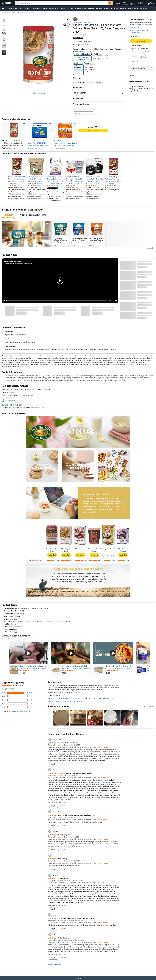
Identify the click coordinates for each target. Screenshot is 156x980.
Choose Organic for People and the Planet (18, 263)
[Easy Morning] (9, 216)
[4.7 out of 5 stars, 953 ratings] (91, 185)
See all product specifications (84, 110)
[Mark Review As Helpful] (53, 764)
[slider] (56, 301)
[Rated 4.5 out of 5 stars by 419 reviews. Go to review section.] (61, 243)
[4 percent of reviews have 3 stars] (17, 700)
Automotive (143, 8)
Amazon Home (133, 8)
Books (45, 8)
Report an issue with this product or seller (88, 114)
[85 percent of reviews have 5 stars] (17, 693)
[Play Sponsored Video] (28, 653)
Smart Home (108, 8)
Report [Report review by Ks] (64, 869)
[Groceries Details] (82, 9)
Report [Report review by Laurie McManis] (64, 764)
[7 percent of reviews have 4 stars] (17, 696)
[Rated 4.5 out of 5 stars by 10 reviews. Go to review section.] (79, 243)
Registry (99, 8)
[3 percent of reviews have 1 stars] (17, 707)
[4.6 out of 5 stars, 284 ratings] (110, 185)
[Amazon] (7, 3)
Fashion (123, 8)
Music (116, 8)
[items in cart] (150, 3)
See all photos (148, 706)
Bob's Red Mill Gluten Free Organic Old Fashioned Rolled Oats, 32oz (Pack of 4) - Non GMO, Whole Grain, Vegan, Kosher (118, 667)
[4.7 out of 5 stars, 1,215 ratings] (33, 185)
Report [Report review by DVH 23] (64, 909)
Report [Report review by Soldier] (64, 958)
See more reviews (54, 965)
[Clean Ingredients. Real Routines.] (35, 215)
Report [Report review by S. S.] (64, 929)
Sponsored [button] (150, 248)
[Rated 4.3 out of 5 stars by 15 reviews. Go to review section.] (97, 243)
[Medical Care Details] (18, 9)
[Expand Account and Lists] (136, 4)
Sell (71, 8)
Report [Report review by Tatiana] (64, 806)
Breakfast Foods (16, 627)
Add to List (133, 76)
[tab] (53, 698)
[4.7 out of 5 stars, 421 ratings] (52, 185)
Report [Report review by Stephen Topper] (64, 826)
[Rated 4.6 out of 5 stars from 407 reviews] (76, 671)
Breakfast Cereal (23, 13)
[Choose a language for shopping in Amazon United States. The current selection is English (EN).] (118, 3)
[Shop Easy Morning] (26, 218)
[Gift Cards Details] (68, 9)
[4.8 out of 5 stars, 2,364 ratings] (72, 187)
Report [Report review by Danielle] (64, 849)
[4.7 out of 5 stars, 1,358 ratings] (14, 185)
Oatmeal (31, 13)
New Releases (89, 8)
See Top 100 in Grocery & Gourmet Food (56, 622)
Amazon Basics (25, 8)
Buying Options (109, 555)
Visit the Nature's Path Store (82, 22)
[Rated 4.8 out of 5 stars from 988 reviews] (118, 671)
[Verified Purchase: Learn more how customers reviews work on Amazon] (103, 747)
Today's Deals (54, 8)
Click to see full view (39, 93)
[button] (4, 9)
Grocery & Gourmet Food (9, 13)
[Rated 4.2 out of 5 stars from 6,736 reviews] (34, 671)
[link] (40, 130)
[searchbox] (64, 3)
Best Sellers (37, 8)
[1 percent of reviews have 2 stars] (17, 704)
